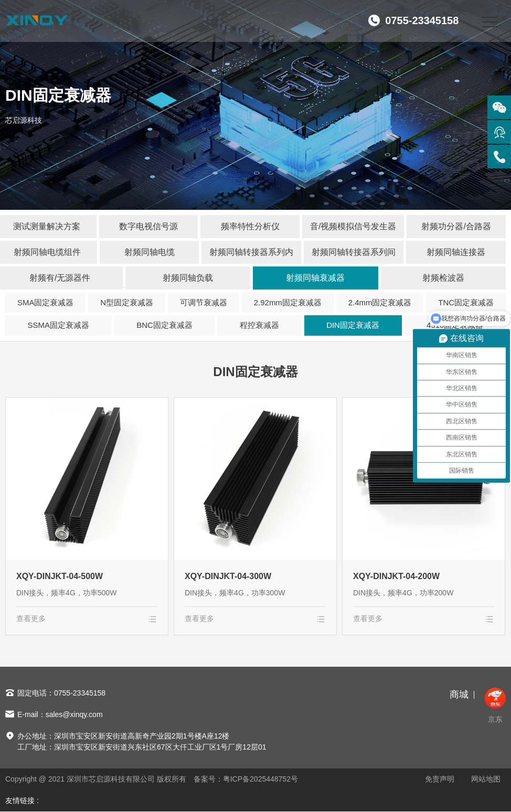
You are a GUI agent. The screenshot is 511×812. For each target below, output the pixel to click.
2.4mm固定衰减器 (380, 302)
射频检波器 (443, 278)
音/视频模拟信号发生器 (353, 226)
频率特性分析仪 (250, 226)
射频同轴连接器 (456, 252)
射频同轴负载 (188, 278)
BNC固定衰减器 (164, 325)
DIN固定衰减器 (353, 325)
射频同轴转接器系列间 (354, 252)
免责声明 (440, 779)
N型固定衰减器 (127, 302)
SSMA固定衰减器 (59, 325)
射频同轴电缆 (150, 252)
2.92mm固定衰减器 (288, 302)
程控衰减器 (259, 325)
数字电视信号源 (148, 226)
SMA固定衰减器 (46, 302)
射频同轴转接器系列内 (251, 252)
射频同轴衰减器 (315, 278)
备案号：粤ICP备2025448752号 (246, 779)
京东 (495, 706)
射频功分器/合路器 (456, 226)
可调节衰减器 (204, 302)
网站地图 (486, 779)
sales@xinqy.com (74, 715)
